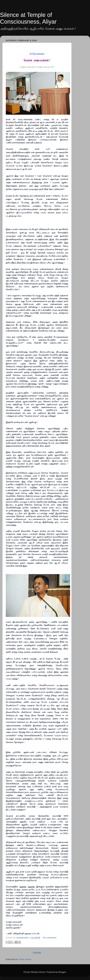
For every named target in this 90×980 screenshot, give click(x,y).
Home (37, 953)
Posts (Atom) (25, 959)
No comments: (50, 938)
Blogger (62, 972)
